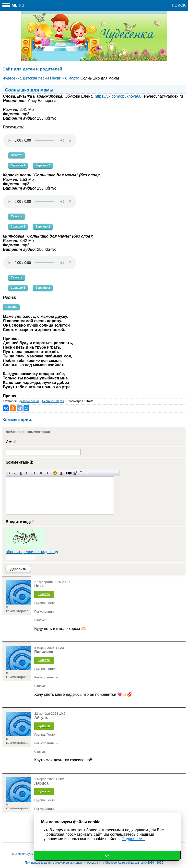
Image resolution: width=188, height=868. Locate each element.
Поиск (179, 5)
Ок (107, 856)
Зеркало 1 (18, 165)
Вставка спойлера (87, 473)
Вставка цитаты (75, 473)
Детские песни (29, 401)
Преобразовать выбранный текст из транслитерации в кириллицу (81, 473)
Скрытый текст (69, 473)
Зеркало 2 (43, 165)
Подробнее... (133, 839)
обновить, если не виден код (32, 552)
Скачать (17, 155)
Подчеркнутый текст (21, 473)
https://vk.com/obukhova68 (118, 96)
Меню (13, 5)
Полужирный (9, 473)
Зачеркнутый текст (27, 473)
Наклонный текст (15, 473)
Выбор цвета (61, 473)
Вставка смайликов (55, 473)
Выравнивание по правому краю (47, 473)
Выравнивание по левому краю (35, 473)
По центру (41, 473)
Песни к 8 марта (53, 401)
